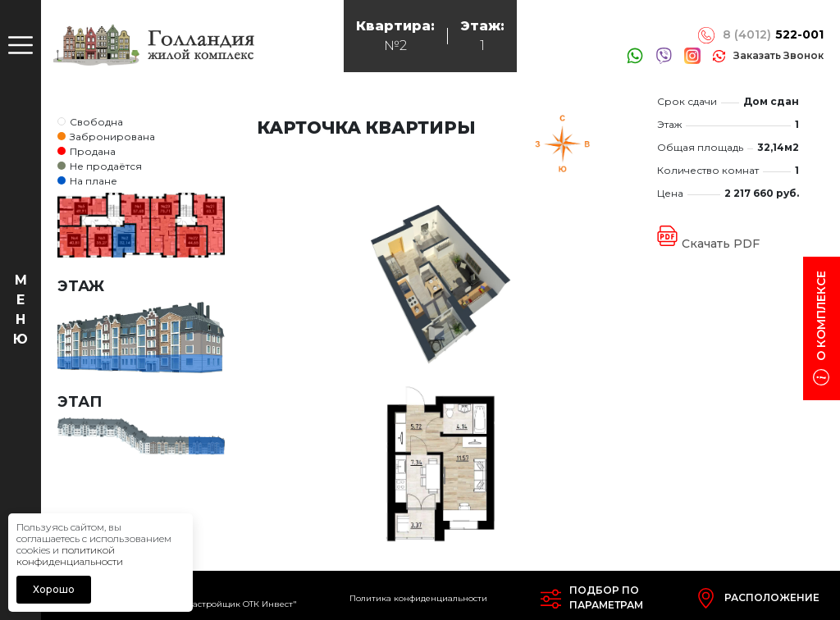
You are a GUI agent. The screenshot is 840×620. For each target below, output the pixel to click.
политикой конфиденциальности (70, 556)
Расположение (772, 597)
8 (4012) (773, 35)
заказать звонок (778, 55)
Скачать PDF (721, 244)
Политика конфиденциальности (418, 598)
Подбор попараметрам (606, 597)
